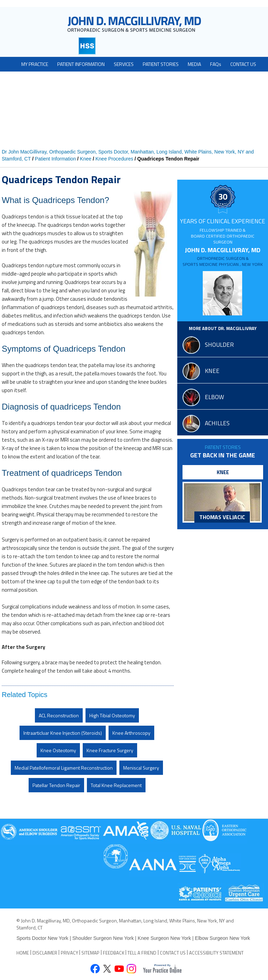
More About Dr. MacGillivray (223, 328)
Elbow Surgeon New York (223, 938)
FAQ (216, 64)
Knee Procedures (114, 159)
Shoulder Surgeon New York (103, 938)
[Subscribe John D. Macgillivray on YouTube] (119, 969)
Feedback (114, 953)
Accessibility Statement (216, 953)
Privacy (69, 953)
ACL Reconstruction (59, 715)
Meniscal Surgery (141, 768)
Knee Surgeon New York (165, 938)
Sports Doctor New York (43, 938)
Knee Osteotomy (58, 750)
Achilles (217, 423)
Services (124, 64)
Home (23, 953)
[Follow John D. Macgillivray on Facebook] (95, 969)
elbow (214, 397)
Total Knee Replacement (116, 785)
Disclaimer (45, 953)
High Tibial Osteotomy (112, 715)
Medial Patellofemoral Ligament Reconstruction (64, 768)
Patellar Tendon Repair (56, 785)
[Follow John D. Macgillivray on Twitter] (107, 969)
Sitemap (90, 953)
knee (212, 371)
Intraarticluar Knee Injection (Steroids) (63, 733)
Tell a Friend (142, 953)
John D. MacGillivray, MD (223, 256)
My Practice (35, 64)
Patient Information (81, 64)
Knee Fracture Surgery (110, 750)
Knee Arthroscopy (131, 733)
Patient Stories (223, 447)
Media (194, 64)
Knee (86, 159)
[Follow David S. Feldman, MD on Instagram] (131, 969)
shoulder (219, 345)
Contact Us (243, 64)
